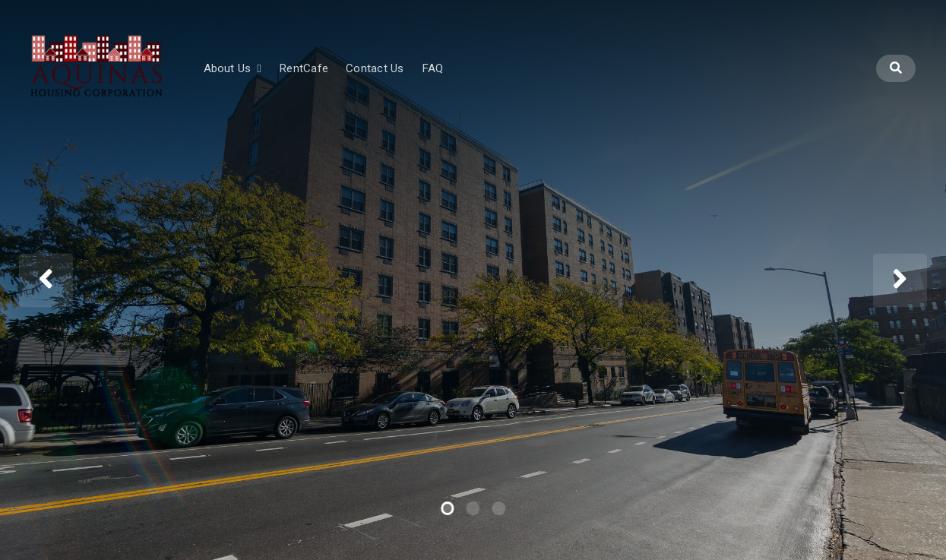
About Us (277, 81)
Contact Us (425, 81)
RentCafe (354, 81)
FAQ (483, 81)
